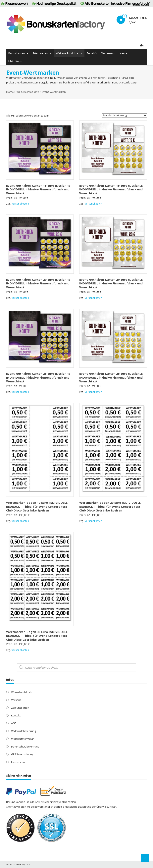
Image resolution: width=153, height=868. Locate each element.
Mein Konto (16, 61)
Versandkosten (20, 204)
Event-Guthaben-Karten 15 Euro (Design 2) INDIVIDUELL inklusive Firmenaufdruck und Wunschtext (111, 189)
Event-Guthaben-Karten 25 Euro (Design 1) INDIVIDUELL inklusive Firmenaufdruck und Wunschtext (38, 377)
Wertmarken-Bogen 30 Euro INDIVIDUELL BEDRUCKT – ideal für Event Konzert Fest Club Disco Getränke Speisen (37, 636)
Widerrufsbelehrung (24, 731)
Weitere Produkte (67, 53)
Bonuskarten (16, 53)
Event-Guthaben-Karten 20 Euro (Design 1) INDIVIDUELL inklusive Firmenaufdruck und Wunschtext (38, 283)
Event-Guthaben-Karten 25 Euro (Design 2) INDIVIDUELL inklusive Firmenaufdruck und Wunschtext (111, 377)
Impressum (18, 762)
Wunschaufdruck (22, 692)
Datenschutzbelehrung (25, 747)
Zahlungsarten (20, 708)
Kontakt (16, 715)
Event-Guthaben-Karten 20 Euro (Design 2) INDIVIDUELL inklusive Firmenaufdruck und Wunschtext (111, 283)
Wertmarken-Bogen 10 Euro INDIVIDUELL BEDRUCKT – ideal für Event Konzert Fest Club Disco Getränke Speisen (37, 506)
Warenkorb (108, 53)
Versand (16, 700)
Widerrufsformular (23, 739)
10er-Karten (40, 53)
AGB (14, 723)
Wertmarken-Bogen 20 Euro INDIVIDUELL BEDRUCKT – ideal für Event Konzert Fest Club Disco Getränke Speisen (110, 506)
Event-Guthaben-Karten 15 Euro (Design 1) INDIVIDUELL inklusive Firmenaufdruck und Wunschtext (38, 189)
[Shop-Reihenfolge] (124, 116)
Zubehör (92, 53)
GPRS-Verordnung (22, 754)
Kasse (123, 53)
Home (10, 92)
